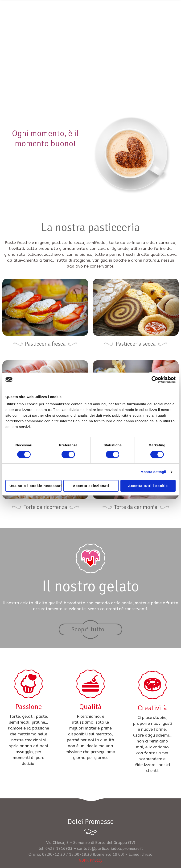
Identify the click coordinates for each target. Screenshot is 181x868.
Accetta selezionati (91, 486)
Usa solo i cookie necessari (35, 486)
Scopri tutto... (90, 629)
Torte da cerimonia (136, 507)
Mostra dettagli (153, 472)
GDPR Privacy (91, 860)
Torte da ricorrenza (45, 507)
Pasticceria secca (136, 344)
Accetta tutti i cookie (148, 486)
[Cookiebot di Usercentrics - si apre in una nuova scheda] (155, 380)
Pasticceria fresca (45, 344)
